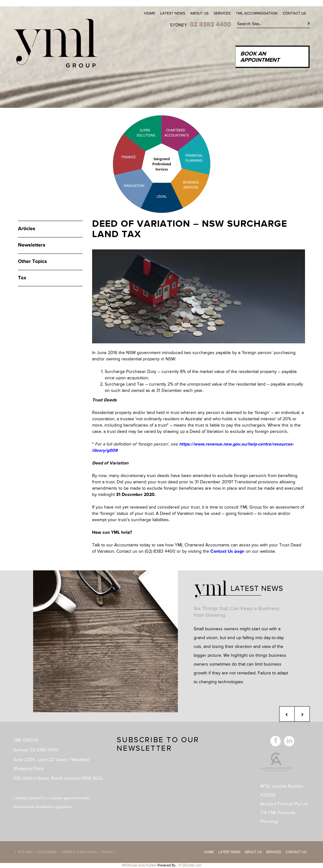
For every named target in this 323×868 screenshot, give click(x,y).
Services (222, 14)
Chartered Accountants (171, 133)
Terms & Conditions (79, 852)
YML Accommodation (257, 14)
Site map (25, 852)
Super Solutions (141, 133)
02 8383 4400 (210, 25)
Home (150, 14)
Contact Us (294, 14)
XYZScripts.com (190, 865)
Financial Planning (194, 158)
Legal (162, 197)
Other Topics (32, 262)
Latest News (173, 14)
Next (302, 714)
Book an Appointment (260, 57)
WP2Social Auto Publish (139, 865)
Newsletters (32, 245)
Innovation (134, 186)
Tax (22, 278)
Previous (287, 714)
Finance (129, 157)
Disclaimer (47, 852)
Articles (27, 229)
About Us (199, 14)
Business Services (191, 185)
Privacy (109, 852)
